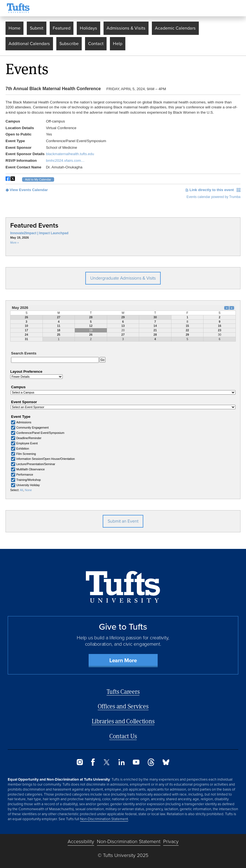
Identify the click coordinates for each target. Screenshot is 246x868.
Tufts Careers (123, 689)
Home (14, 28)
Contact (96, 44)
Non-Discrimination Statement (104, 817)
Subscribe (69, 44)
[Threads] (151, 762)
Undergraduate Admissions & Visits (123, 278)
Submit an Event (123, 519)
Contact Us (123, 734)
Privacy (171, 839)
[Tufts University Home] (18, 8)
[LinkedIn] (121, 762)
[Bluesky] (166, 761)
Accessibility (81, 839)
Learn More (123, 658)
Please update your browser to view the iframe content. (123, 141)
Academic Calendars (175, 28)
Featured (62, 28)
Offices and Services (123, 704)
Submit (37, 28)
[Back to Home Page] (123, 585)
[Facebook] (93, 762)
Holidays (88, 28)
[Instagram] (80, 762)
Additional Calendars (29, 44)
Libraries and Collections (123, 719)
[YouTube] (136, 761)
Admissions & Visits (126, 28)
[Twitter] (107, 761)
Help (118, 44)
